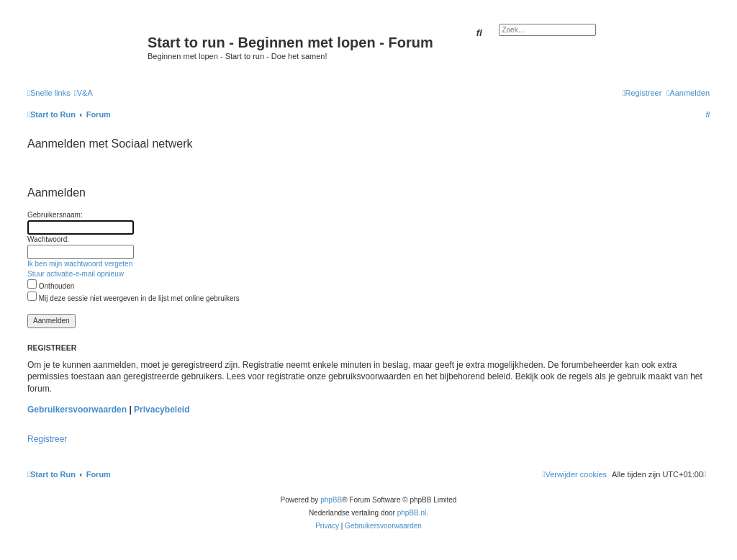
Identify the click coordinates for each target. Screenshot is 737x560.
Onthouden (51, 286)
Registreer (47, 439)
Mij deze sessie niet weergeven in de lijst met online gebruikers (134, 298)
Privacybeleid (162, 410)
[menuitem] (83, 93)
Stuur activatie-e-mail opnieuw (76, 274)
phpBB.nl (412, 513)
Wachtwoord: (48, 239)
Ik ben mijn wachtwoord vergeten (80, 264)
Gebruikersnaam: (55, 215)
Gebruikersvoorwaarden (77, 410)
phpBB (331, 500)
